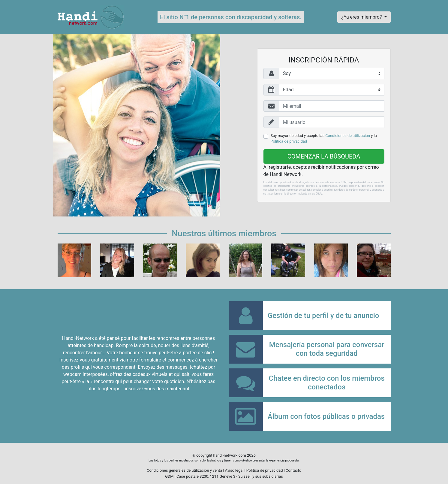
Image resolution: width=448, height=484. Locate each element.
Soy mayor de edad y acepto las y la (324, 138)
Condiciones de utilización (348, 136)
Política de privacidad (265, 470)
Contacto (293, 470)
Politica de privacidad (289, 141)
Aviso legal (234, 470)
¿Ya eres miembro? (362, 17)
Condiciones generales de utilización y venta (184, 470)
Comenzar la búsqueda (324, 156)
